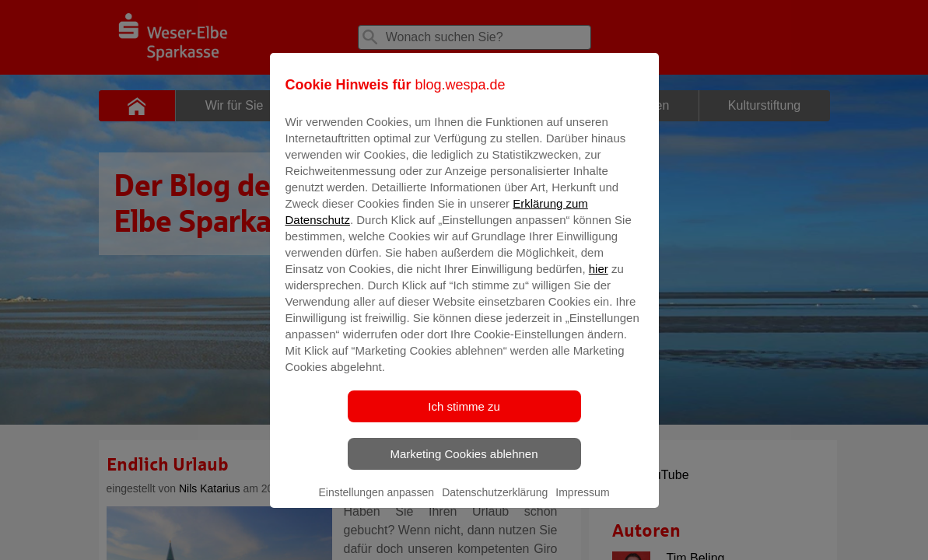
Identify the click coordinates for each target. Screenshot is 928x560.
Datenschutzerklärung (495, 503)
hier (599, 280)
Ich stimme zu (464, 417)
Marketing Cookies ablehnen (464, 465)
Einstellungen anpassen (376, 503)
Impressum (582, 503)
